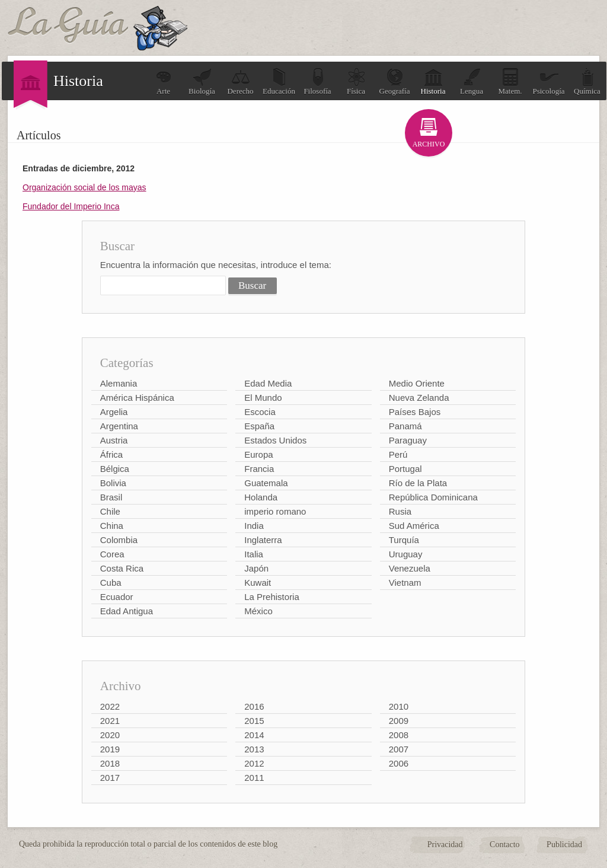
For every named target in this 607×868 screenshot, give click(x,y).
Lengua (472, 82)
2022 (110, 706)
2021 (110, 721)
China (112, 526)
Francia (259, 469)
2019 (110, 749)
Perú (398, 454)
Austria (114, 440)
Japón (256, 568)
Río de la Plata (418, 483)
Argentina (119, 426)
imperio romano (275, 511)
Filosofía (317, 82)
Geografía (395, 82)
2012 (254, 763)
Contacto (505, 845)
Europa (258, 454)
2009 (399, 721)
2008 (399, 735)
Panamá (405, 426)
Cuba (111, 583)
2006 (399, 763)
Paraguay (408, 440)
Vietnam (405, 583)
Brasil (111, 497)
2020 (110, 735)
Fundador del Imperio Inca (71, 206)
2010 (399, 706)
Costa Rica (122, 568)
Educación (279, 82)
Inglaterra (263, 540)
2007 (399, 749)
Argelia (114, 412)
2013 (254, 749)
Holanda (261, 497)
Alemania (119, 383)
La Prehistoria (272, 597)
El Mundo (263, 398)
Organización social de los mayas (84, 187)
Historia (433, 82)
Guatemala (266, 483)
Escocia (260, 412)
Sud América (414, 526)
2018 (110, 763)
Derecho (240, 82)
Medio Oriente (417, 383)
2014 (254, 735)
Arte (164, 82)
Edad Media (268, 383)
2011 (254, 778)
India (254, 526)
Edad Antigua (127, 611)
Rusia (400, 511)
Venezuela (410, 568)
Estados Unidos (275, 440)
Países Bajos (415, 412)
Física (356, 82)
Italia (254, 554)
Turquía (404, 540)
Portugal (405, 469)
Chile (110, 511)
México (258, 611)
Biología (202, 82)
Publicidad (564, 845)
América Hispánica (137, 398)
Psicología (548, 82)
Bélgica (115, 469)
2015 (254, 721)
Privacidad (445, 845)
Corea (112, 554)
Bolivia (113, 483)
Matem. (510, 82)
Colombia (119, 540)
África (111, 454)
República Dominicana (433, 497)
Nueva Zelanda (419, 398)
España (259, 426)
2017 (110, 778)
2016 (254, 706)
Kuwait (258, 583)
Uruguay (406, 554)
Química (587, 82)
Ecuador (117, 597)
